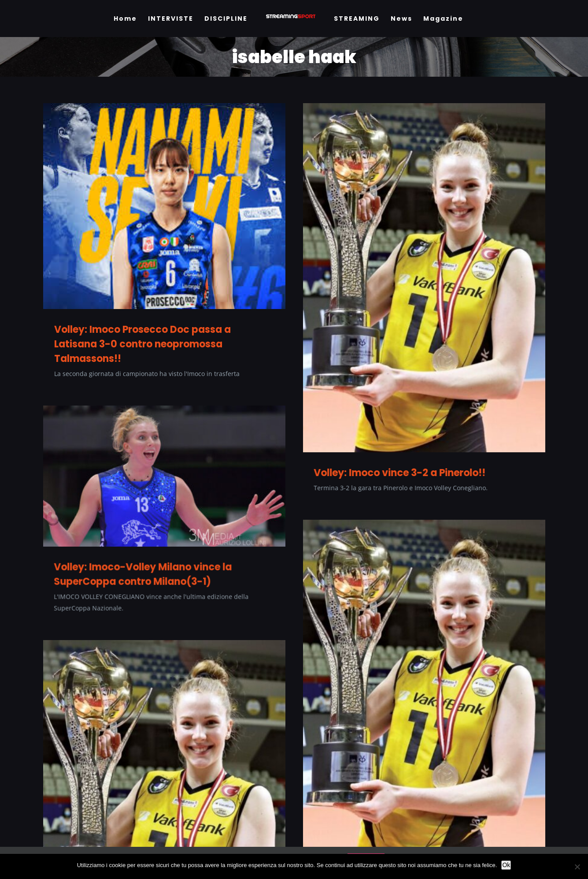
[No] (577, 867)
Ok (506, 865)
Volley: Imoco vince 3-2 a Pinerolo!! (388, 473)
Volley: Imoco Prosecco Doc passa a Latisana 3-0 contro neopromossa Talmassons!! (142, 344)
